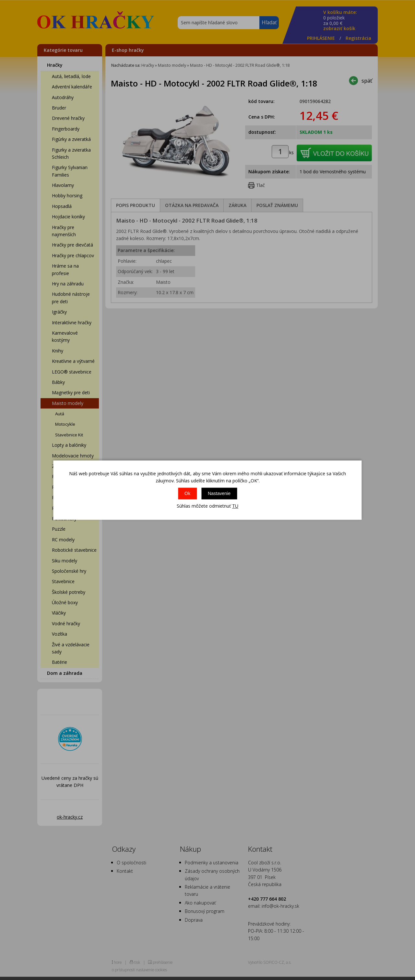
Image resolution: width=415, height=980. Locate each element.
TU (235, 506)
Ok (187, 494)
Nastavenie (219, 494)
